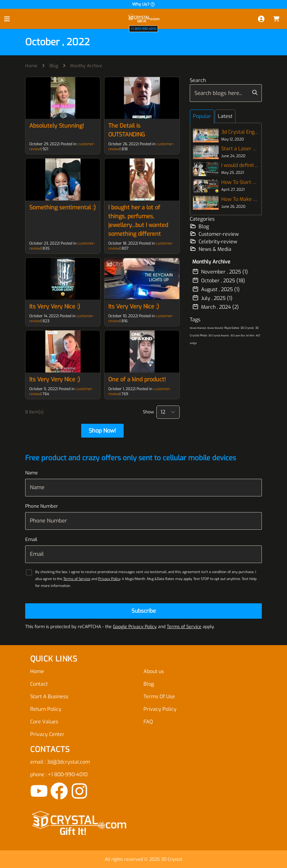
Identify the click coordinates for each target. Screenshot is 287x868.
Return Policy (46, 709)
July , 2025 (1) (212, 298)
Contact (39, 684)
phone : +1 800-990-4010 (59, 774)
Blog (54, 66)
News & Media (211, 249)
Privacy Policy (109, 579)
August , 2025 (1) (216, 289)
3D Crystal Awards (219, 336)
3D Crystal (247, 328)
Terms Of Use (159, 697)
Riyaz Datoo (232, 328)
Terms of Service (77, 579)
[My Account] (261, 19)
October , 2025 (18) (219, 280)
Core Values (44, 722)
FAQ (148, 722)
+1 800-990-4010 (143, 29)
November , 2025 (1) (220, 272)
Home (31, 66)
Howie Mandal (198, 328)
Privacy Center (47, 734)
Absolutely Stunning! (57, 126)
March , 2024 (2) (216, 307)
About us (154, 671)
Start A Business (49, 697)
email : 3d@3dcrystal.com (60, 762)
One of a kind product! (137, 379)
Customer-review (214, 234)
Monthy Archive (86, 66)
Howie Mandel (215, 328)
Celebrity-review (214, 241)
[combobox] (226, 93)
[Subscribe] (143, 611)
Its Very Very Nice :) (55, 307)
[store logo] (143, 19)
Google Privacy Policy (135, 627)
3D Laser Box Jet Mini (242, 336)
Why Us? (144, 4)
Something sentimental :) (62, 207)
